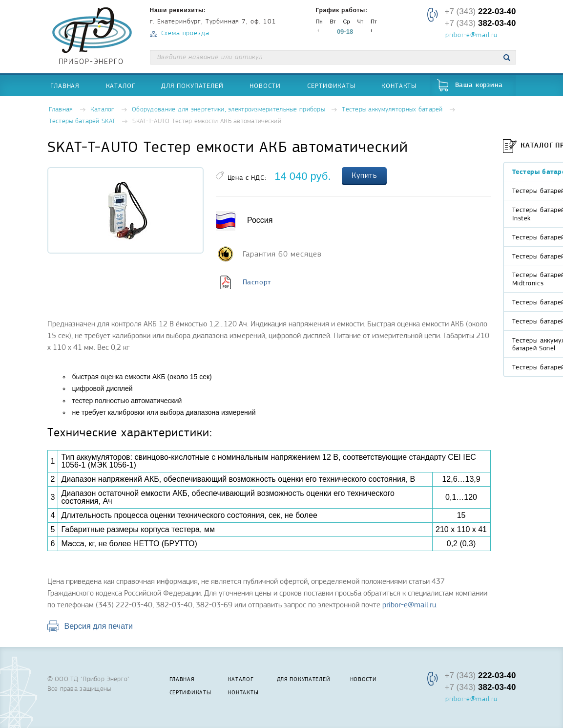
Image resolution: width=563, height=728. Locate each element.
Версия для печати (99, 626)
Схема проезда (185, 33)
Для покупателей (192, 86)
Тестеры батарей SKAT (82, 121)
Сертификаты (331, 86)
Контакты (399, 86)
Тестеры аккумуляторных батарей (392, 110)
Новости (265, 86)
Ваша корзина (479, 85)
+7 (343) (480, 11)
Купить (364, 175)
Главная (65, 86)
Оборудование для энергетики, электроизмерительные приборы (228, 110)
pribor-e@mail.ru (471, 36)
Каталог (121, 86)
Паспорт (257, 282)
